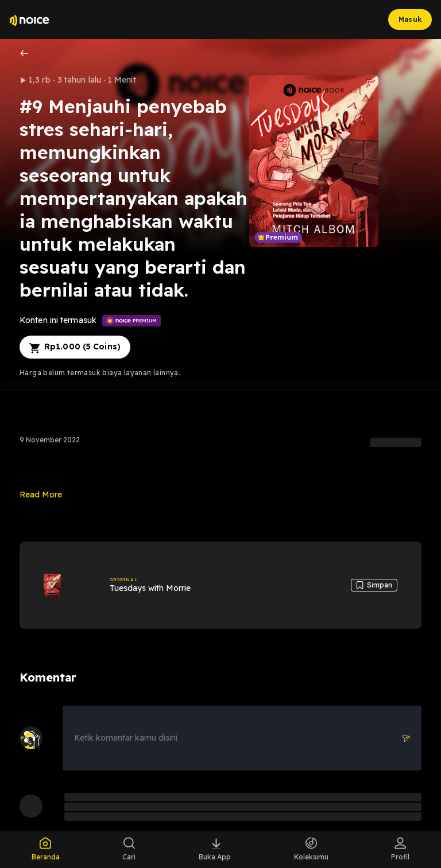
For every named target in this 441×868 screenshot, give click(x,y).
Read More (41, 495)
